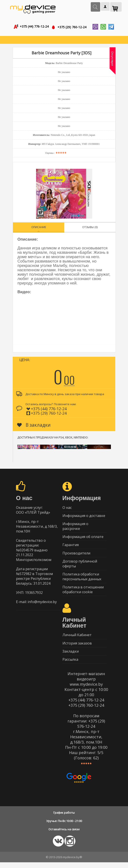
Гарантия (71, 547)
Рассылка (70, 665)
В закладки (34, 426)
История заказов (77, 648)
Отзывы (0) (90, 228)
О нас (67, 508)
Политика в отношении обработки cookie (83, 593)
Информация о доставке (84, 517)
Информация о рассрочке (75, 528)
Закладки (71, 656)
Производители (76, 556)
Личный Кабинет (77, 639)
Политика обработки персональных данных (82, 580)
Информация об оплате (83, 539)
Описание (39, 228)
